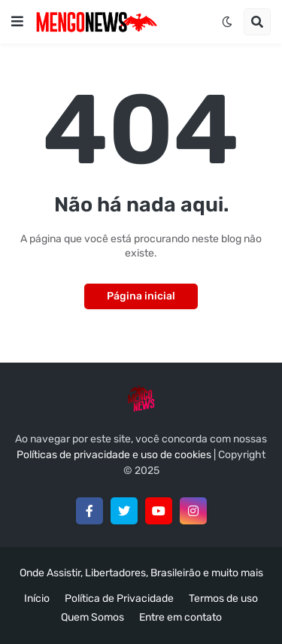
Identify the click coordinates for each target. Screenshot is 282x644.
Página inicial (141, 296)
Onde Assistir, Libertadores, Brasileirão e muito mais (141, 573)
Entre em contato (180, 617)
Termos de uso (223, 598)
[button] (17, 22)
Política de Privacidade (119, 598)
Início (37, 598)
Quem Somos (92, 617)
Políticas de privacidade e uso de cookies (114, 455)
